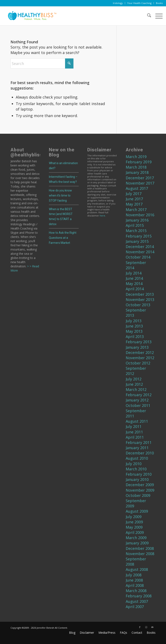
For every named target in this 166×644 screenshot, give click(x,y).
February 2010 (139, 474)
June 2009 (134, 522)
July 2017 (134, 194)
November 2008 (140, 554)
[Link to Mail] (152, 627)
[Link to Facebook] (140, 627)
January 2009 (137, 543)
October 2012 (138, 363)
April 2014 (135, 289)
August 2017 (137, 188)
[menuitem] (118, 3)
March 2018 (136, 167)
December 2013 (140, 294)
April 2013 (135, 337)
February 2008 (139, 596)
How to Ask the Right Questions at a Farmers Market (63, 238)
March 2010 (136, 469)
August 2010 (137, 458)
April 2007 (135, 607)
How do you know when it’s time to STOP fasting (60, 195)
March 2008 (136, 591)
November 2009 (140, 490)
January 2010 (137, 479)
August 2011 (137, 421)
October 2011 (138, 405)
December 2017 (140, 178)
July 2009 (134, 517)
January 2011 (137, 448)
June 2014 (134, 278)
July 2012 (134, 379)
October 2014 (138, 257)
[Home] (31, 16)
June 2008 (134, 580)
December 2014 (140, 247)
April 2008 (135, 585)
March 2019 (136, 157)
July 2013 (134, 321)
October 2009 (138, 495)
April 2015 (135, 225)
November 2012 (140, 358)
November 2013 (140, 300)
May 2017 (134, 204)
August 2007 (137, 601)
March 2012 (136, 389)
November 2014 (140, 252)
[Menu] (157, 16)
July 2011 (134, 426)
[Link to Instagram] (146, 627)
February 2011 (139, 442)
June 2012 (134, 384)
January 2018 (137, 172)
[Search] (147, 16)
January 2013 (137, 347)
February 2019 (139, 162)
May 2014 (134, 284)
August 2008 (137, 569)
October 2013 (138, 305)
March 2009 (136, 538)
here (102, 216)
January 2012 (137, 400)
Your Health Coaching (139, 3)
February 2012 (139, 395)
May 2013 (134, 331)
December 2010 (140, 453)
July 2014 (134, 273)
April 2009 (135, 532)
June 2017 (134, 199)
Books (159, 3)
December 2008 (140, 548)
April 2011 (135, 437)
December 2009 (140, 485)
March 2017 (136, 210)
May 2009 (134, 527)
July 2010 (134, 464)
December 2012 (140, 352)
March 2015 (136, 231)
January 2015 (137, 241)
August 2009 (137, 511)
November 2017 (140, 183)
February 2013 (139, 342)
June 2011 (134, 432)
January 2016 (137, 220)
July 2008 (134, 575)
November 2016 (140, 215)
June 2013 (134, 326)
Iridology (118, 3)
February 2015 (139, 236)
